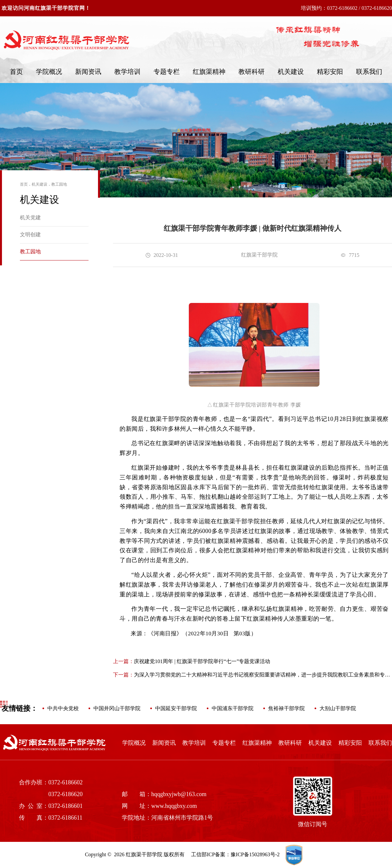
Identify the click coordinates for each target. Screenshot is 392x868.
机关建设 (291, 72)
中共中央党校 (63, 708)
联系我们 (369, 72)
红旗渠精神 (209, 72)
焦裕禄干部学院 (286, 708)
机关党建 (30, 217)
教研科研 (252, 72)
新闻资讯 (88, 72)
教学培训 (127, 72)
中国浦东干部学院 (233, 708)
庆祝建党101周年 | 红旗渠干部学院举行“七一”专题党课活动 (192, 661)
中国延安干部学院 (176, 708)
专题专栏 (167, 72)
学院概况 (49, 72)
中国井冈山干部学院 (117, 708)
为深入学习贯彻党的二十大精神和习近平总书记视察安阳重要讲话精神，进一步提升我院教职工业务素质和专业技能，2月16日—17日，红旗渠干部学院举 (252, 675)
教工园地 (59, 184)
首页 (16, 72)
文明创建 (30, 234)
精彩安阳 (330, 72)
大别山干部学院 (338, 708)
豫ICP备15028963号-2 (255, 854)
